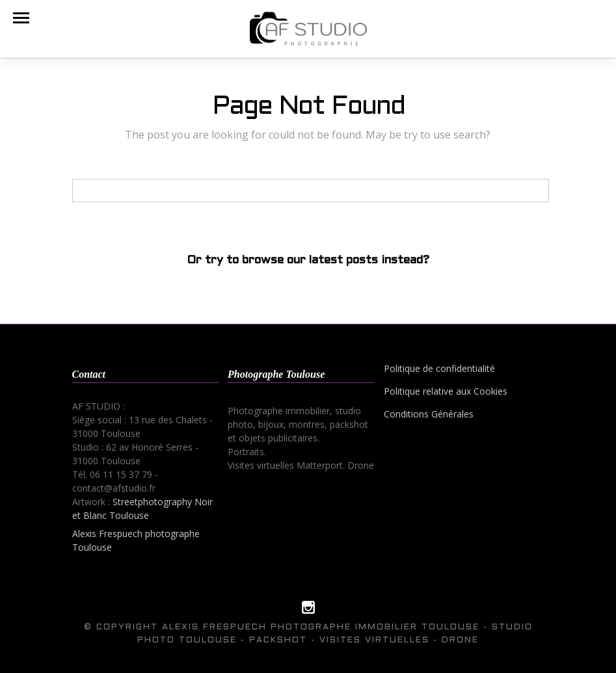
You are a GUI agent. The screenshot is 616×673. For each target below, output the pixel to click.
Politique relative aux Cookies (446, 391)
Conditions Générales (429, 414)
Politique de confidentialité (439, 368)
